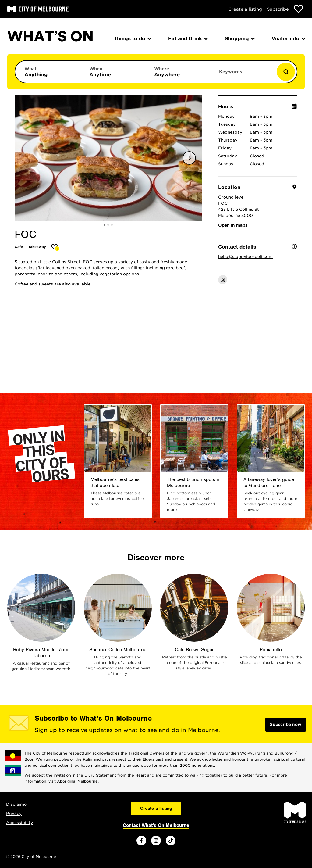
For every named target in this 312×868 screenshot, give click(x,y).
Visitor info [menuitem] (288, 38)
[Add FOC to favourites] (55, 247)
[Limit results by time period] (112, 72)
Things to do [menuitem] (132, 38)
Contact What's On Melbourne (156, 825)
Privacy (14, 814)
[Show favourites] (298, 9)
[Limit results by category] (48, 72)
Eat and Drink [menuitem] (188, 38)
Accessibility (19, 823)
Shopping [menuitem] (239, 38)
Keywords (230, 72)
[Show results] (286, 72)
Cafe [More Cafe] (19, 247)
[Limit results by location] (177, 72)
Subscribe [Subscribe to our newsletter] (278, 9)
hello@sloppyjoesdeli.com (245, 257)
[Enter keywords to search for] (242, 75)
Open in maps (233, 225)
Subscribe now (286, 725)
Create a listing (245, 9)
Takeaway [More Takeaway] (37, 247)
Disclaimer (17, 804)
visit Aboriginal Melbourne (73, 781)
